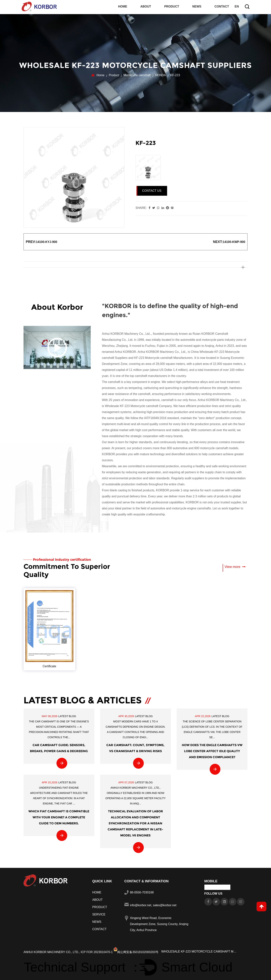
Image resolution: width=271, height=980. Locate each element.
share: (141, 207)
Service (99, 913)
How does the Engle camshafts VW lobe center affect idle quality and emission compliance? (212, 750)
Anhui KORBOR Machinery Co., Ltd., (52, 951)
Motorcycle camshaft (137, 74)
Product (172, 7)
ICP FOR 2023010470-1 (98, 951)
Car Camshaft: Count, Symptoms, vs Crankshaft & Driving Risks (135, 747)
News (197, 7)
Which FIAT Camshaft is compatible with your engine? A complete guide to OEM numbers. (59, 816)
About (146, 7)
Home (123, 7)
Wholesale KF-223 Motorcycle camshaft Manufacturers (200, 951)
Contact (222, 7)
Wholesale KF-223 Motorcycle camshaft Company (138, 405)
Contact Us (152, 190)
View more (235, 566)
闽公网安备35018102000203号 (137, 951)
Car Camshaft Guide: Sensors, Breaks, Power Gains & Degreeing (59, 747)
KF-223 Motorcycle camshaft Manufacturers (163, 357)
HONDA (161, 74)
